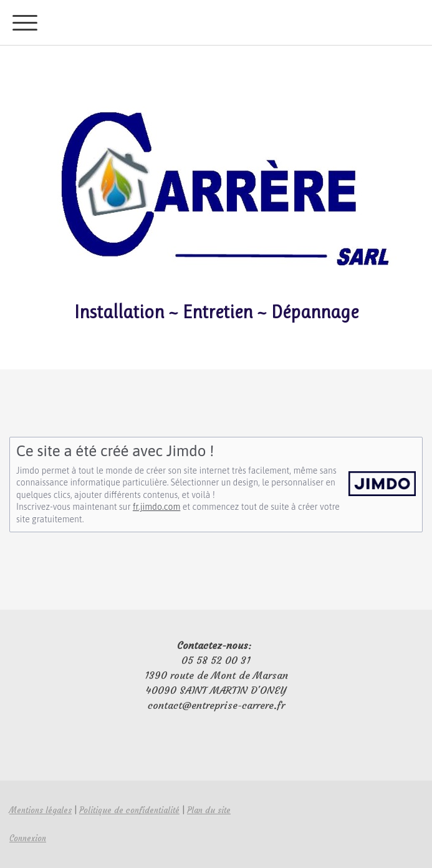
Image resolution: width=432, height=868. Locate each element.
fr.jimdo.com (156, 507)
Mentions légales (41, 810)
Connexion (28, 838)
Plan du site (209, 810)
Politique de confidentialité (129, 810)
